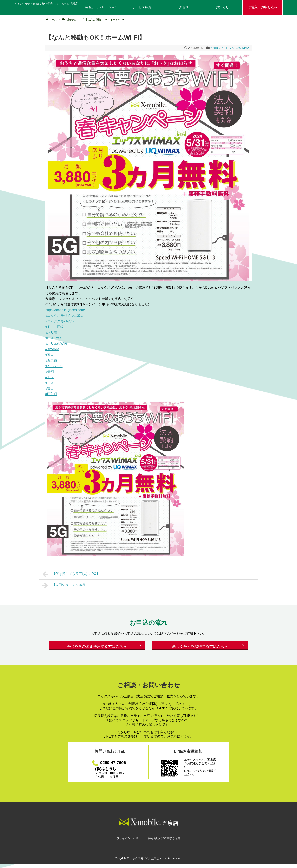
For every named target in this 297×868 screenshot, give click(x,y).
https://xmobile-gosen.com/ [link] (65, 310)
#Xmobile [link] (52, 349)
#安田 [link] (50, 388)
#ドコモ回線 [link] (55, 327)
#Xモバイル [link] (54, 366)
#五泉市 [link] (51, 360)
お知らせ (222, 7)
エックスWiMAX (237, 48)
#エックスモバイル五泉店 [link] (64, 315)
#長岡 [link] (50, 372)
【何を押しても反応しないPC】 (71, 574)
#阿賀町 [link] (51, 394)
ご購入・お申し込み (263, 7)
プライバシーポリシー (130, 842)
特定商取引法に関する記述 (164, 842)
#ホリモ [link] (51, 332)
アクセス (182, 7)
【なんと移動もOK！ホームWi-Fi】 (106, 19)
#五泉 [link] (50, 355)
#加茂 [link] (50, 377)
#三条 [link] (50, 383)
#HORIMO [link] (53, 338)
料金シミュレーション (102, 7)
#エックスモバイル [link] (60, 321)
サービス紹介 (142, 7)
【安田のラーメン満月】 (65, 585)
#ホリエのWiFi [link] (56, 344)
